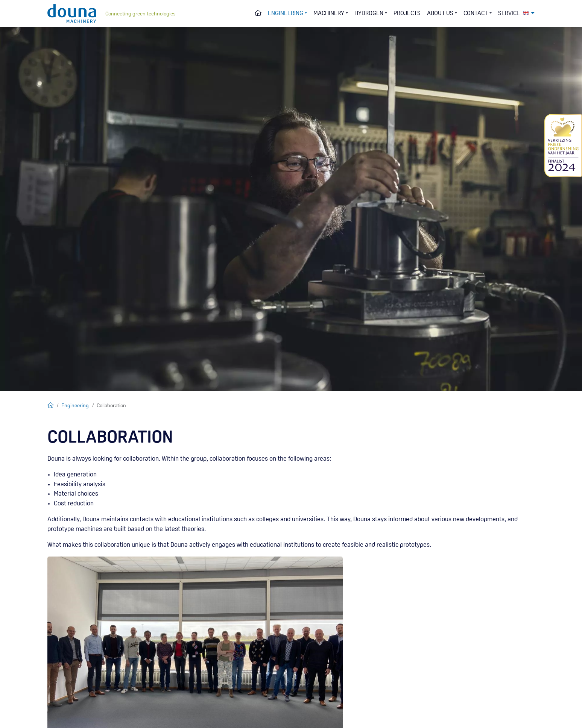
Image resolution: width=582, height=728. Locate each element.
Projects (407, 14)
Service (509, 14)
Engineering (75, 406)
